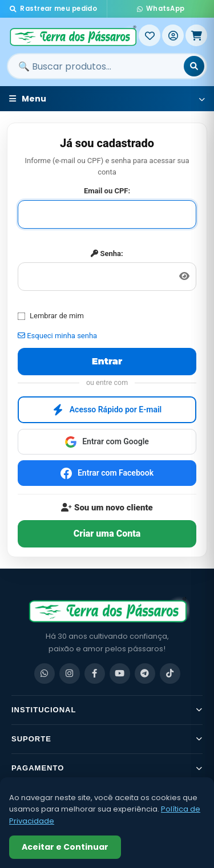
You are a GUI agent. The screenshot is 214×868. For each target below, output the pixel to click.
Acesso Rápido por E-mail (107, 410)
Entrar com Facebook (107, 473)
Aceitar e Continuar (65, 847)
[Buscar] (194, 66)
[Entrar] (173, 35)
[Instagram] (70, 674)
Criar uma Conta (107, 534)
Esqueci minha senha (57, 336)
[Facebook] (95, 674)
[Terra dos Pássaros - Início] (73, 35)
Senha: (107, 253)
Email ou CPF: (107, 191)
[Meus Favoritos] (150, 35)
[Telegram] (145, 674)
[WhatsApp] (45, 674)
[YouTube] (120, 674)
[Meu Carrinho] (196, 35)
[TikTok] (170, 674)
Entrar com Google (107, 442)
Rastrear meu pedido (53, 9)
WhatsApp (161, 9)
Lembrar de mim (51, 316)
